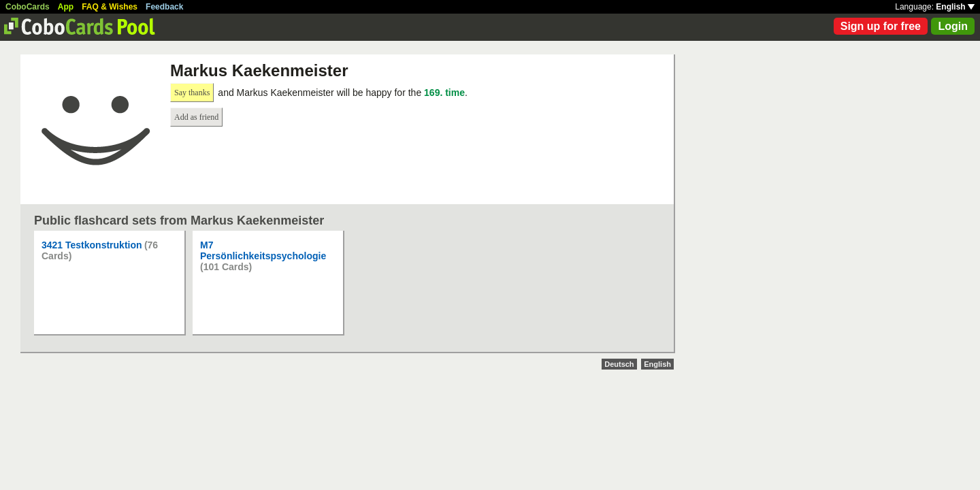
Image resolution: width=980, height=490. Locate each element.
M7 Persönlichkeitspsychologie (263, 250)
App (66, 7)
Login (953, 26)
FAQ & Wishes (110, 7)
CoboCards (28, 7)
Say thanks (192, 93)
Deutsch (619, 364)
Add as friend (196, 117)
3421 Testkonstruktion (92, 245)
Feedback (164, 7)
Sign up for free (881, 26)
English (955, 7)
